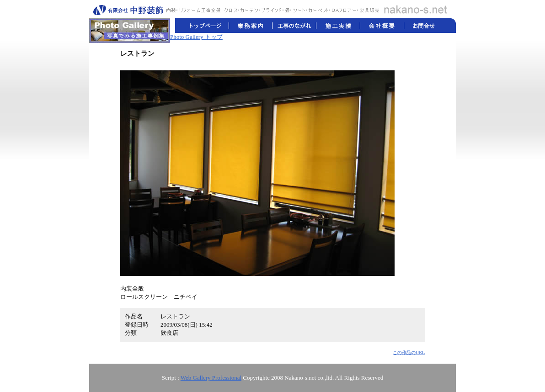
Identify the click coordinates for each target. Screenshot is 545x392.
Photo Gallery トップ (196, 37)
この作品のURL (409, 352)
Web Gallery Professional (211, 378)
